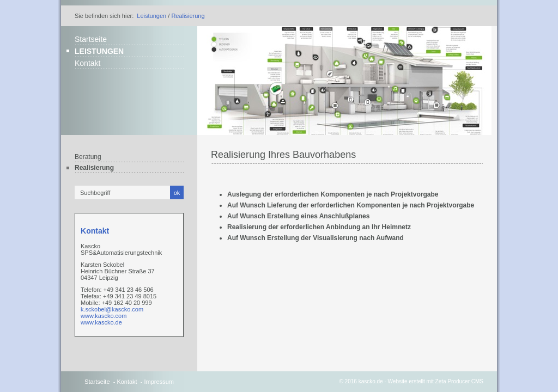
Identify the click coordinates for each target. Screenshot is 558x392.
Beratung (88, 157)
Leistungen (151, 16)
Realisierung (188, 16)
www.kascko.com (104, 316)
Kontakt (87, 63)
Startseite (91, 39)
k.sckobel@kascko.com (112, 309)
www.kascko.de (101, 322)
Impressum (159, 382)
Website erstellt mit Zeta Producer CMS (436, 381)
